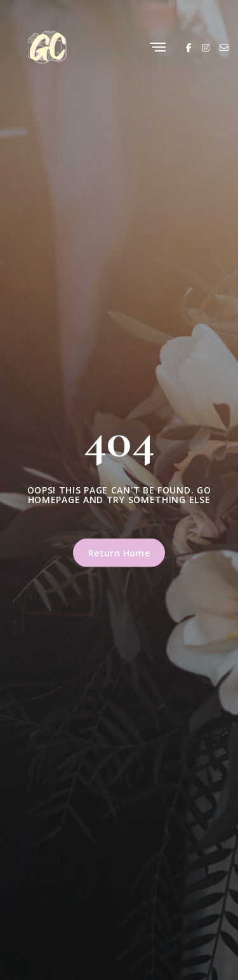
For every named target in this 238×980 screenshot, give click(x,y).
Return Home (119, 553)
